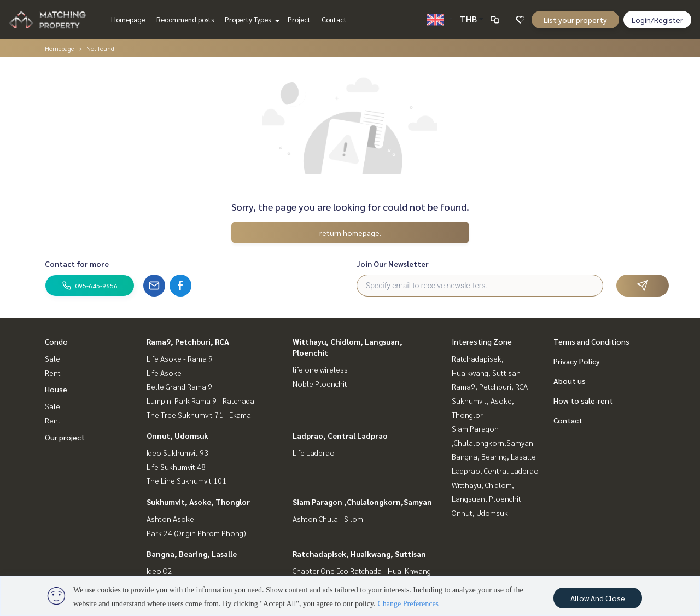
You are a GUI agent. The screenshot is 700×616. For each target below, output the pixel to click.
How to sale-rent (583, 400)
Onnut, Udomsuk (177, 435)
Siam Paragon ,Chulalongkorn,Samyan (362, 502)
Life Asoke (164, 373)
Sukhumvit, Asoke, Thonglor (198, 502)
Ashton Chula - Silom (328, 519)
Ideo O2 (159, 571)
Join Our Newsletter (393, 264)
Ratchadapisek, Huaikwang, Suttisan (359, 554)
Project (299, 19)
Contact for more (77, 264)
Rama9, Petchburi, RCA (188, 341)
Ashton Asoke (170, 519)
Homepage (128, 19)
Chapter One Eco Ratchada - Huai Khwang (362, 571)
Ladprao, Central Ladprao (340, 435)
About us (570, 381)
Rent (53, 373)
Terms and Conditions (591, 341)
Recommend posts (185, 19)
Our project (65, 437)
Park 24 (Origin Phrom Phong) (196, 533)
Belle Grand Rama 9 (179, 386)
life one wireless (320, 369)
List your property (575, 20)
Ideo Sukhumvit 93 (177, 452)
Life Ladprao (314, 452)
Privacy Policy (577, 361)
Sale (52, 358)
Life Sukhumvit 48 (176, 467)
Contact (334, 19)
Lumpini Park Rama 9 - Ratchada (200, 400)
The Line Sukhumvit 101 (186, 480)
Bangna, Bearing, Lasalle (192, 554)
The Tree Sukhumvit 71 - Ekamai (200, 415)
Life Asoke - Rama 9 (180, 358)
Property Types (251, 19)
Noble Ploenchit (320, 383)
